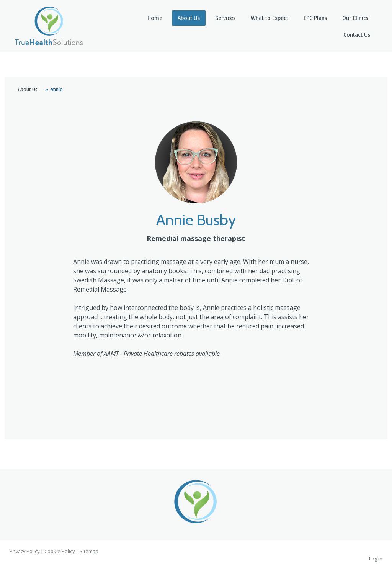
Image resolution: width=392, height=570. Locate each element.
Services (225, 18)
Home (155, 18)
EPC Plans (315, 18)
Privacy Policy (24, 551)
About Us (189, 18)
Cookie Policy (60, 551)
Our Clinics (355, 18)
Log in (376, 559)
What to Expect (269, 18)
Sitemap (89, 551)
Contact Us (357, 35)
